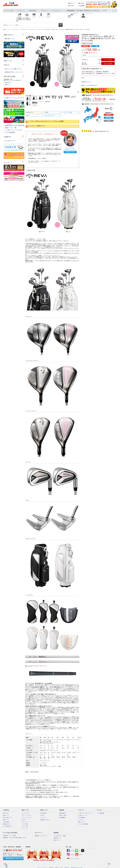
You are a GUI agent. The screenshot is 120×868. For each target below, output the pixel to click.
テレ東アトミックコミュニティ (85, 813)
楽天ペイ (8, 85)
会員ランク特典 (63, 815)
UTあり (28, 115)
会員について (71, 3)
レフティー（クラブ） (27, 818)
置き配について (10, 39)
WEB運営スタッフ (57, 838)
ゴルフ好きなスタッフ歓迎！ (60, 836)
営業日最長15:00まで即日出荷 (15, 125)
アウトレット (56, 11)
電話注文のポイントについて (14, 72)
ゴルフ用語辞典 (10, 133)
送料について (6, 815)
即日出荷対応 (44, 813)
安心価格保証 (62, 818)
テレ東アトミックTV (83, 815)
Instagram (71, 855)
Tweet (83, 78)
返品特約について (86, 82)
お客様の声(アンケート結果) (9, 836)
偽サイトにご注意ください (13, 69)
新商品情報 (33, 11)
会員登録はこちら (107, 11)
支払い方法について (7, 818)
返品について (6, 820)
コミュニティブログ (73, 859)
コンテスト (81, 820)
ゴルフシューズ (25, 822)
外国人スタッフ (57, 840)
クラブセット (24, 29)
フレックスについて (49, 115)
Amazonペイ (9, 82)
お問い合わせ (81, 3)
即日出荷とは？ (30, 112)
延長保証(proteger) (45, 820)
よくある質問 (81, 6)
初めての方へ (71, 6)
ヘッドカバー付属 (67, 112)
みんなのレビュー (11, 141)
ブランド (45, 11)
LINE (78, 851)
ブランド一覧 (25, 826)
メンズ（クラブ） (26, 813)
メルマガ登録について (8, 826)
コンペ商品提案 (100, 813)
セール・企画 (9, 11)
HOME (5, 29)
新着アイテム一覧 (11, 128)
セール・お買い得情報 (83, 824)
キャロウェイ (32, 29)
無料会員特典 (62, 813)
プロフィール (70, 152)
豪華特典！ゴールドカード (41, 836)
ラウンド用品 (25, 824)
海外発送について (7, 824)
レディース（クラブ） (13, 29)
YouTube (79, 855)
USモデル (24, 820)
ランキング (21, 11)
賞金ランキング (82, 822)
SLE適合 (46, 112)
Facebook (70, 851)
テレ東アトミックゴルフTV (13, 130)
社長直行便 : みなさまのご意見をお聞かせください (15, 838)
